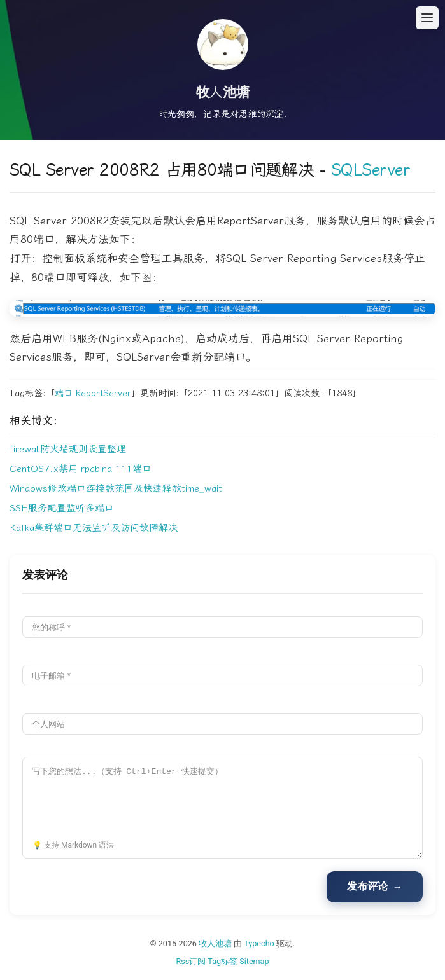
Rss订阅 (191, 961)
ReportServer (103, 393)
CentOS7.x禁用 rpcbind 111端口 (81, 469)
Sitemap (254, 961)
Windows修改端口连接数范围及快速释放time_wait (116, 488)
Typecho (259, 943)
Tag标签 (222, 961)
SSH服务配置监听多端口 (62, 508)
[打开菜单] (427, 18)
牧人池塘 (215, 943)
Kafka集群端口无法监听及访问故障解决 (94, 528)
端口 (64, 393)
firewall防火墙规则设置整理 (68, 449)
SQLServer (371, 170)
